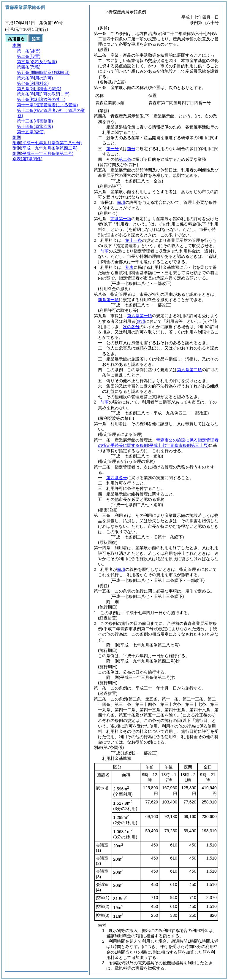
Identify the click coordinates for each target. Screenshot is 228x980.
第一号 (113, 149)
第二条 (125, 159)
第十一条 (134, 240)
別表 (129, 267)
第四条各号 (117, 478)
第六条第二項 (189, 370)
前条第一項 (121, 219)
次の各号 (131, 327)
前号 (131, 149)
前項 (121, 202)
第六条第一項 (140, 316)
